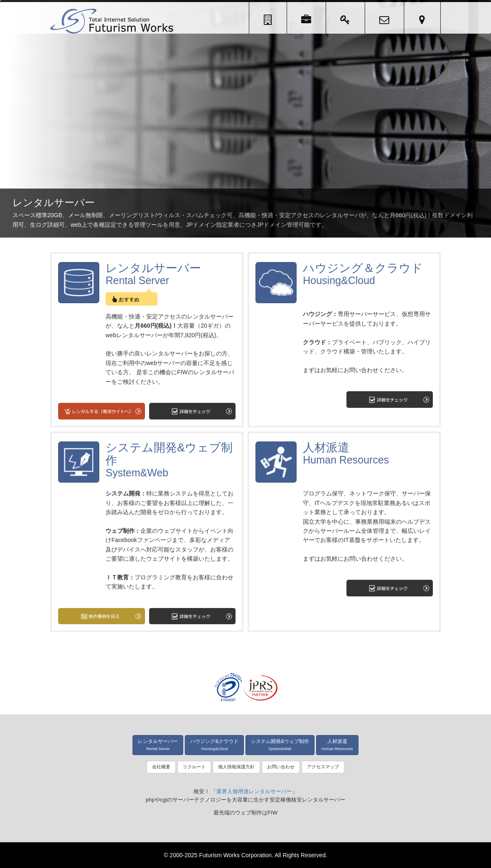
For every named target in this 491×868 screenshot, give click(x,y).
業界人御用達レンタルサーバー (254, 791)
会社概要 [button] (161, 767)
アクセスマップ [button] (323, 767)
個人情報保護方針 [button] (236, 767)
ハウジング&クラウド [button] (214, 745)
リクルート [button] (194, 767)
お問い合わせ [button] (281, 767)
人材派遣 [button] (337, 745)
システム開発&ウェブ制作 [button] (280, 745)
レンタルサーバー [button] (158, 745)
